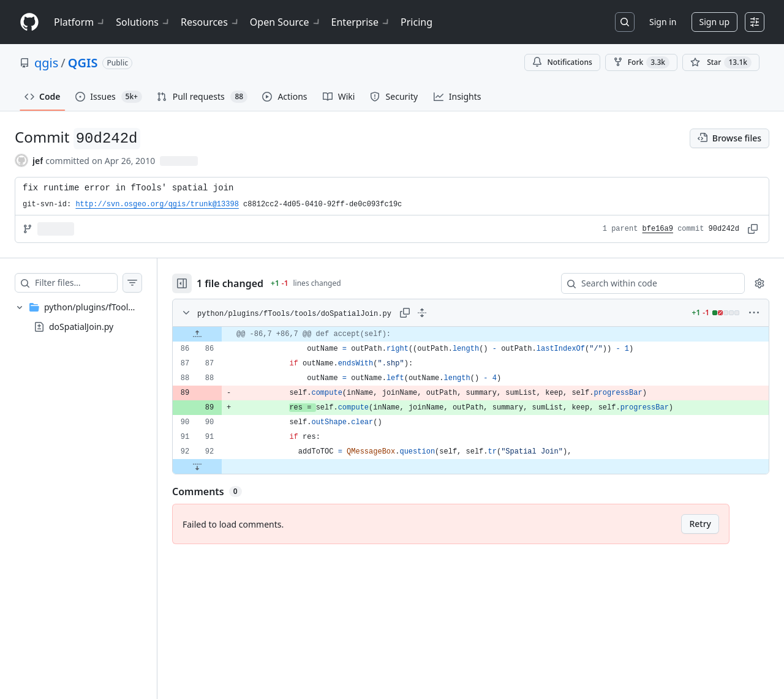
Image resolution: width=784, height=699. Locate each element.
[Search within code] (647, 283)
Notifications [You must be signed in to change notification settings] (562, 62)
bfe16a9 (658, 229)
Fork (641, 62)
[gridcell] (483, 334)
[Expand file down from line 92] (222, 466)
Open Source (286, 22)
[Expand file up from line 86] (222, 334)
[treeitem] (91, 317)
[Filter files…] (88, 283)
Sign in (663, 22)
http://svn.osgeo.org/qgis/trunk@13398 (157, 204)
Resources (210, 22)
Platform (80, 22)
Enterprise (361, 22)
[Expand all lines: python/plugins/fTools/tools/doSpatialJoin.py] (447, 313)
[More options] (754, 313)
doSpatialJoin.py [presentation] (81, 327)
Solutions (143, 22)
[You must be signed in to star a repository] (721, 62)
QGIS (83, 63)
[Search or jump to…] (625, 22)
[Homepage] (29, 22)
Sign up (714, 22)
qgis (46, 63)
